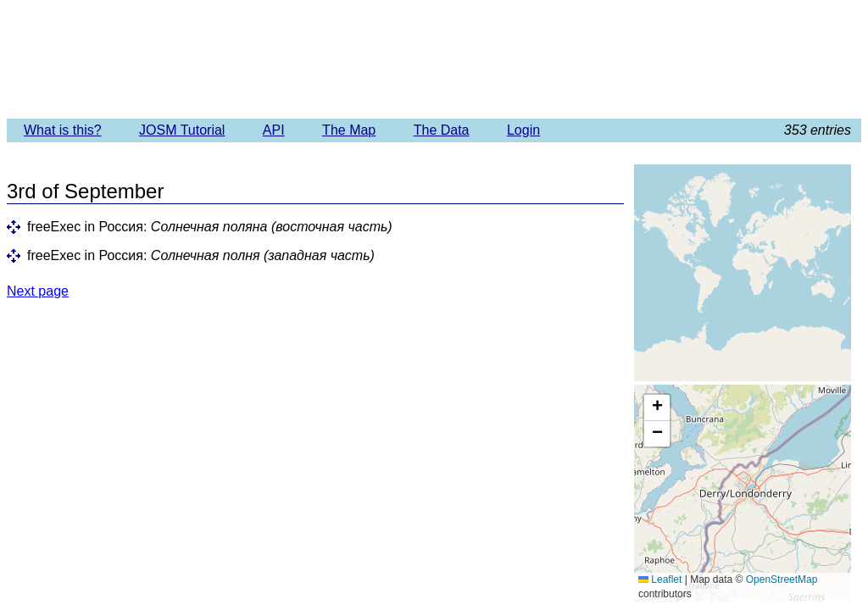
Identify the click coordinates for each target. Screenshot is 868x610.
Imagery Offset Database (434, 58)
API (274, 130)
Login (523, 130)
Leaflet (660, 579)
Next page (38, 291)
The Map (349, 130)
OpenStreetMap (782, 579)
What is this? (63, 130)
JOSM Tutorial (182, 130)
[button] (657, 408)
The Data (442, 130)
